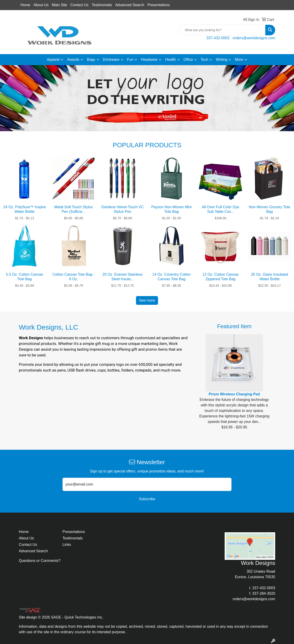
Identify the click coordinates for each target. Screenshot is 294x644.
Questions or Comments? (40, 561)
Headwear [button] (149, 60)
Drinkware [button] (111, 60)
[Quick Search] (222, 30)
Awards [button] (73, 60)
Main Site (60, 5)
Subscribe (147, 499)
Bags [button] (91, 60)
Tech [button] (204, 60)
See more (147, 300)
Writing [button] (222, 60)
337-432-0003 (218, 38)
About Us (41, 5)
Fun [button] (130, 60)
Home (25, 5)
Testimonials (102, 5)
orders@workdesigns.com (254, 38)
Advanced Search (130, 5)
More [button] (239, 60)
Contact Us (79, 5)
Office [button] (188, 60)
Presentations (159, 5)
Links (67, 545)
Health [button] (170, 60)
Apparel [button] (53, 60)
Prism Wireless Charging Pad (234, 394)
